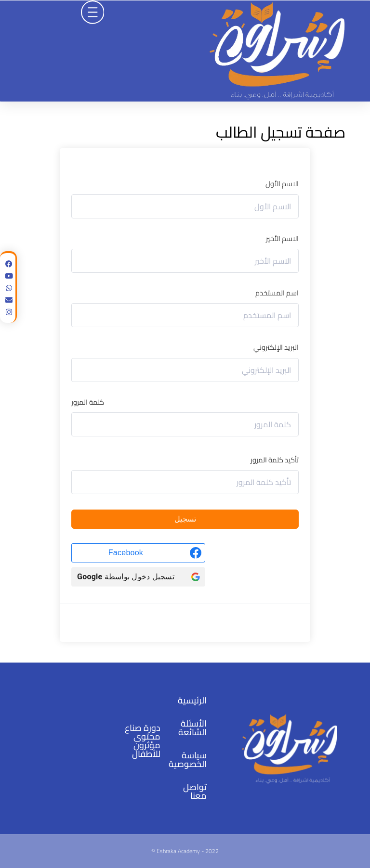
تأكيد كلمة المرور (275, 460)
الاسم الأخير (282, 238)
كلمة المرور (88, 402)
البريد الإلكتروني (276, 347)
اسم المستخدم (277, 293)
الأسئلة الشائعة (192, 728)
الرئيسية (192, 700)
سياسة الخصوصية (188, 759)
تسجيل (185, 519)
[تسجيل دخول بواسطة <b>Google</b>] (138, 577)
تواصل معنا (195, 791)
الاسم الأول (282, 184)
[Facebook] (138, 553)
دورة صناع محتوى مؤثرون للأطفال (143, 741)
